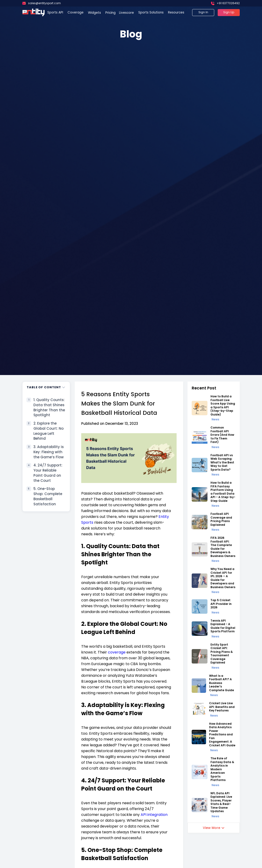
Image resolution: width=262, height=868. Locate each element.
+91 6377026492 (228, 3)
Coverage (76, 12)
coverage (117, 652)
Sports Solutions (151, 12)
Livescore (127, 13)
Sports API (55, 12)
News (215, 419)
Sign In (203, 12)
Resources (176, 12)
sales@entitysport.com (44, 3)
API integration (154, 815)
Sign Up (229, 12)
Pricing (110, 13)
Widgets (95, 13)
